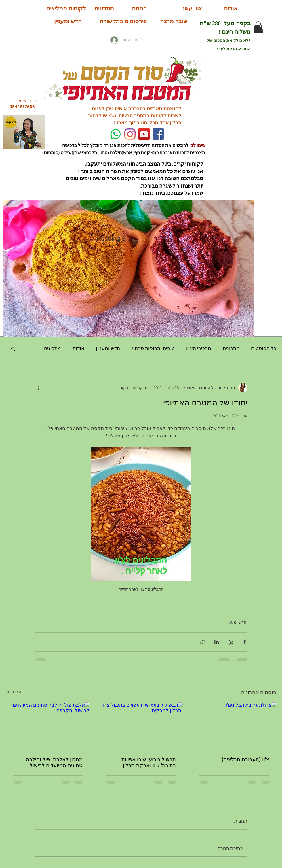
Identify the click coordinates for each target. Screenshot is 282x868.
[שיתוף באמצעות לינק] (202, 642)
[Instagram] (130, 134)
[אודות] (231, 8)
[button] (258, 27)
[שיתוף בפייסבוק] (245, 642)
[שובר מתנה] (174, 21)
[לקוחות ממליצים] (66, 8)
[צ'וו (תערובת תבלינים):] (234, 726)
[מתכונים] (104, 8)
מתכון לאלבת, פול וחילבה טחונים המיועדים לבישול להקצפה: (54, 762)
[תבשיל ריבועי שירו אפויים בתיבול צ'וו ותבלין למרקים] (141, 726)
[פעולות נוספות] (38, 388)
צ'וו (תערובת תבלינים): (245, 759)
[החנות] (139, 8)
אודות (78, 348)
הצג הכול (14, 692)
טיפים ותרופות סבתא (153, 348)
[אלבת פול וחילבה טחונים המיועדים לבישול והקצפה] (48, 726)
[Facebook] (158, 134)
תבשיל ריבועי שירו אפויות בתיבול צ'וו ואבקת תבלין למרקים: (149, 762)
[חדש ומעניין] (68, 21)
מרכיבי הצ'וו (199, 348)
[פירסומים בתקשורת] (123, 21)
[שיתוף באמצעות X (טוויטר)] (231, 642)
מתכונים (231, 348)
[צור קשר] (192, 8)
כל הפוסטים (264, 348)
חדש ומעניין (108, 348)
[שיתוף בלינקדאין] (217, 642)
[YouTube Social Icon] (144, 134)
